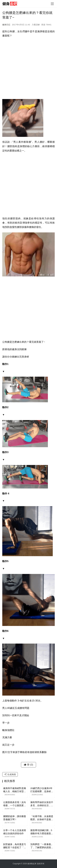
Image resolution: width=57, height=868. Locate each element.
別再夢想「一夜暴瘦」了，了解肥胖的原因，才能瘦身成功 (42, 846)
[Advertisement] (28, 69)
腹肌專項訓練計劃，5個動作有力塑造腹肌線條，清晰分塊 (42, 832)
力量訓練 (36, 25)
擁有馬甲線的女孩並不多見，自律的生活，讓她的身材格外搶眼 (42, 804)
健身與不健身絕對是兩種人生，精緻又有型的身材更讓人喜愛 (15, 790)
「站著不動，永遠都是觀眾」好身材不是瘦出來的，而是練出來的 (42, 818)
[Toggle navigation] (52, 4)
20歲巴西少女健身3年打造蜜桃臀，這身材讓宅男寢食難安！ (42, 790)
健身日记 (6, 25)
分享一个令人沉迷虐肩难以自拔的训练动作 (15, 832)
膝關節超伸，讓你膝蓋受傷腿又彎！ (15, 818)
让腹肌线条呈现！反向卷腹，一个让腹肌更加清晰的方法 (15, 804)
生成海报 (10, 774)
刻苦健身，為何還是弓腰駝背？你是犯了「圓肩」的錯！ (15, 846)
